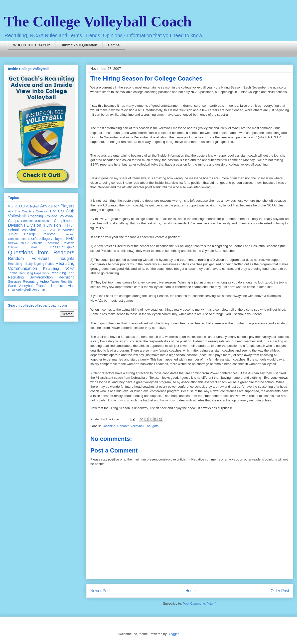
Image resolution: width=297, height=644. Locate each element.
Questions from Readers (41, 252)
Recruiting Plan (62, 273)
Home (191, 591)
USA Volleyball (19, 290)
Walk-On (38, 290)
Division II (36, 225)
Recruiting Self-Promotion (30, 277)
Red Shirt (68, 282)
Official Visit (22, 247)
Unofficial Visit (63, 286)
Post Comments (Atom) (200, 603)
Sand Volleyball (21, 286)
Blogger (173, 634)
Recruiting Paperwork (34, 273)
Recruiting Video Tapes (41, 281)
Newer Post (100, 591)
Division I (17, 225)
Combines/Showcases (37, 221)
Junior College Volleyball (33, 234)
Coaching (109, 426)
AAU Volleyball (29, 206)
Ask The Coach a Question (28, 211)
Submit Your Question (79, 45)
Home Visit (47, 230)
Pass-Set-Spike (62, 247)
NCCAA (13, 243)
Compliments (64, 221)
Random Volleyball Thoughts (138, 426)
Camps (114, 45)
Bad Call (57, 211)
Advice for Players (57, 206)
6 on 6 (13, 206)
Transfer (42, 286)
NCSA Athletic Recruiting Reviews (48, 243)
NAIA (70, 239)
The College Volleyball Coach (98, 21)
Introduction (66, 230)
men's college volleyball (47, 239)
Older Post (280, 591)
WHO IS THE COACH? (32, 45)
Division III (56, 225)
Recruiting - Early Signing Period (31, 264)
